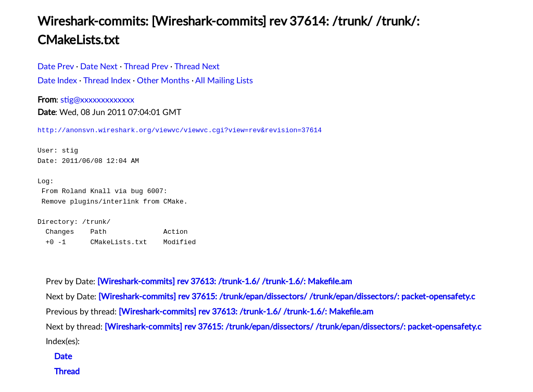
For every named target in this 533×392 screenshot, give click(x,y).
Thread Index (107, 81)
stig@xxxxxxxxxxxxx (97, 100)
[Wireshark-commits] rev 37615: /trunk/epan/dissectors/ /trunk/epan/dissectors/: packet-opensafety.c (287, 297)
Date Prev (56, 67)
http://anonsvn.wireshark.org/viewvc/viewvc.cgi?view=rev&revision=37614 (180, 130)
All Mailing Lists (224, 81)
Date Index (57, 81)
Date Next (99, 67)
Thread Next (197, 67)
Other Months (163, 81)
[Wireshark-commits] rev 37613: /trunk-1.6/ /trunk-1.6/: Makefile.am (225, 282)
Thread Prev (146, 67)
